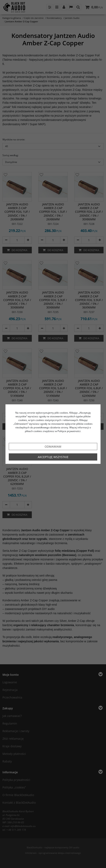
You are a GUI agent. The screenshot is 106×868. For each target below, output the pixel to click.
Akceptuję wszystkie (53, 457)
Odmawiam (53, 447)
